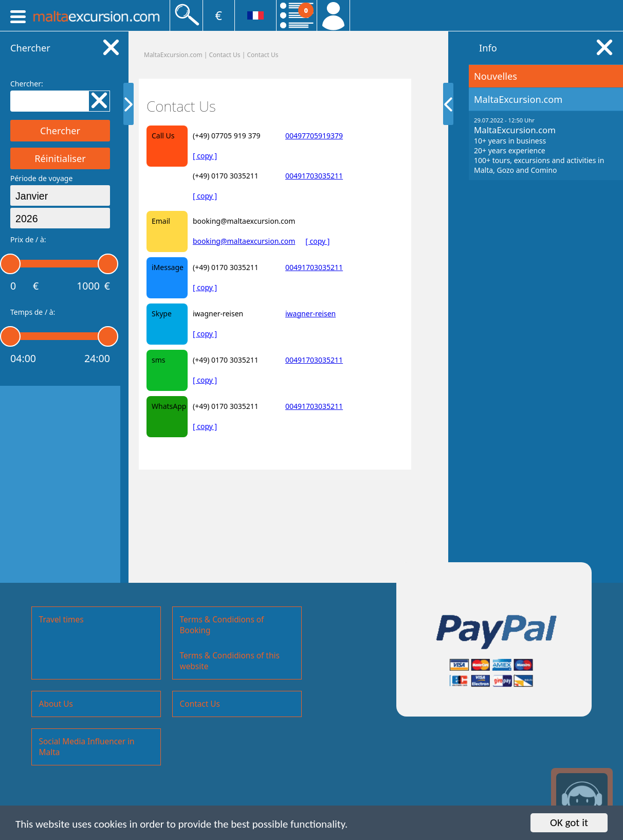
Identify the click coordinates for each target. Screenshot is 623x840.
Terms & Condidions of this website (230, 661)
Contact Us (262, 55)
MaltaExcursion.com (173, 55)
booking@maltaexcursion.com (244, 241)
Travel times (61, 620)
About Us (56, 704)
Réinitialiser (60, 158)
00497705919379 (314, 136)
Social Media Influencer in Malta (87, 747)
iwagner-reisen (310, 314)
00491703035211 (314, 176)
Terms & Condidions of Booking (222, 625)
